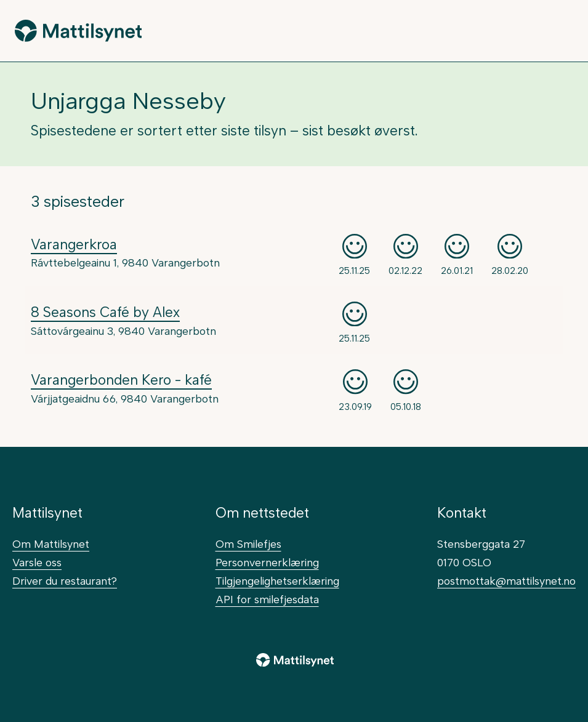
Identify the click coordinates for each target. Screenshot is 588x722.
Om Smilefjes (248, 544)
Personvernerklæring (267, 562)
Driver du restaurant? (65, 581)
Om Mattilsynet (51, 544)
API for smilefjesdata (267, 599)
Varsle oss (37, 562)
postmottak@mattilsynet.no (506, 581)
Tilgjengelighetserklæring (277, 581)
